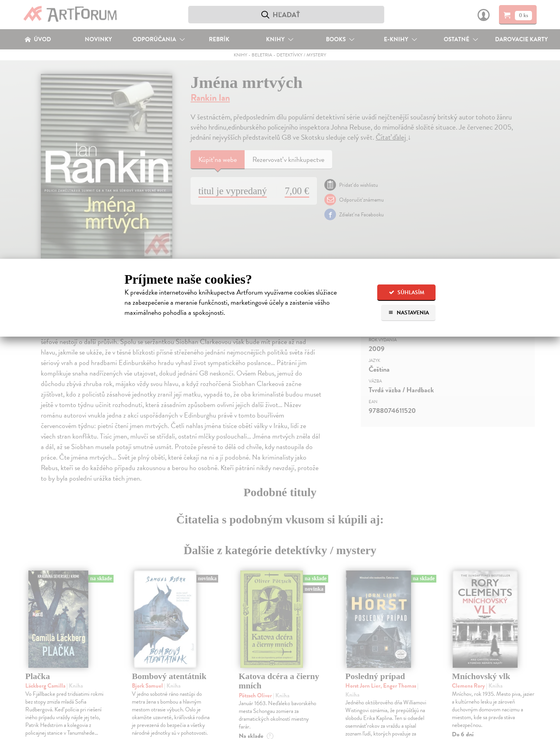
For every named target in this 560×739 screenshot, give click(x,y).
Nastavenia (409, 313)
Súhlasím (407, 292)
